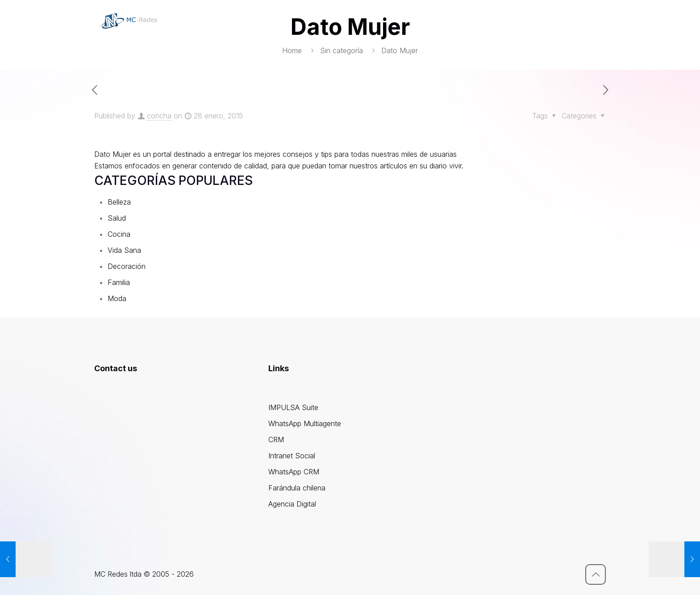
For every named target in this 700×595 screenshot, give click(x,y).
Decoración (127, 266)
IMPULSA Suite (293, 407)
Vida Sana (124, 250)
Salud (117, 218)
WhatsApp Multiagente (305, 423)
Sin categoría (342, 50)
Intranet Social (292, 456)
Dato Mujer (112, 154)
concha (159, 116)
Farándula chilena (297, 488)
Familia (119, 282)
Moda (117, 298)
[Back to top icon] (596, 574)
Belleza (119, 202)
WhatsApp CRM (294, 472)
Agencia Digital (292, 504)
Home (292, 50)
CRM (276, 440)
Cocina (119, 234)
